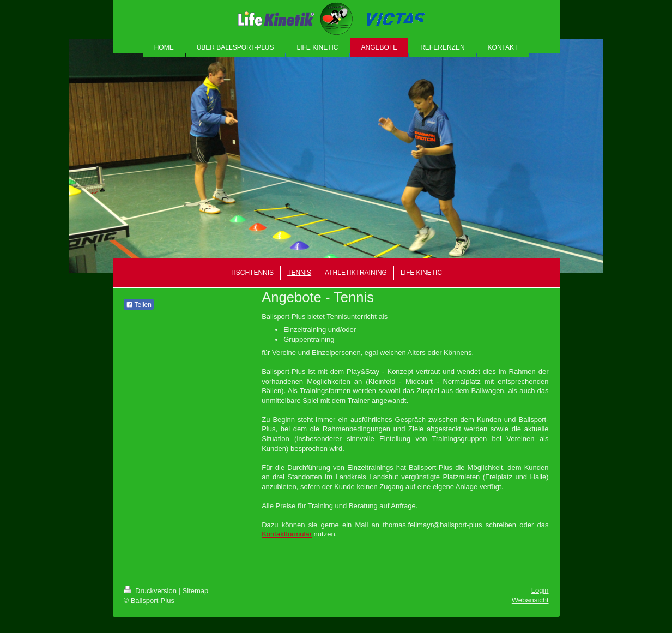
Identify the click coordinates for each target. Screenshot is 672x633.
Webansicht (530, 600)
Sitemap (196, 591)
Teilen (139, 305)
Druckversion (151, 591)
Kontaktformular (287, 534)
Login (540, 590)
